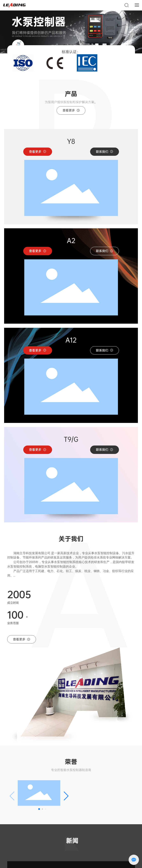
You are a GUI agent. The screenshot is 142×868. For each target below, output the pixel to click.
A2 (71, 241)
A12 (71, 340)
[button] (71, 59)
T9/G (71, 439)
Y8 (71, 141)
